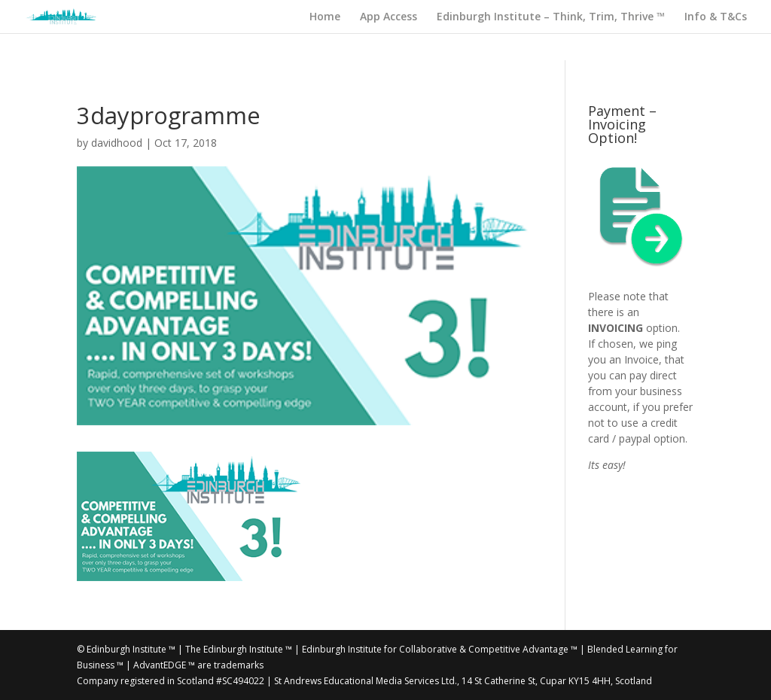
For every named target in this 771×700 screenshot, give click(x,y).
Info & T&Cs (716, 17)
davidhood (117, 143)
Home (325, 17)
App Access (389, 17)
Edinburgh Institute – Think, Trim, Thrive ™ (551, 17)
